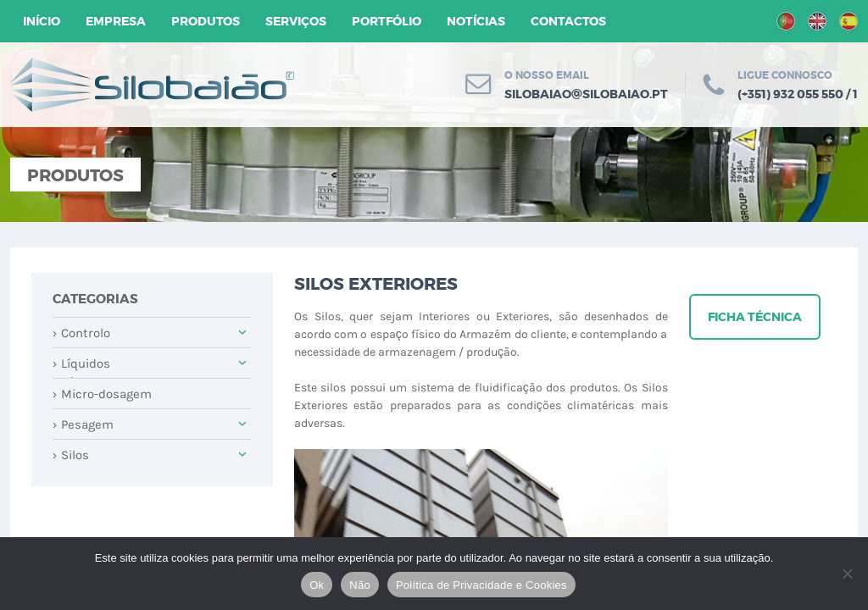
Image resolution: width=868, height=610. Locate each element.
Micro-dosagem (102, 394)
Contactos (568, 21)
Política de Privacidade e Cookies (481, 585)
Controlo (81, 333)
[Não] (847, 574)
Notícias (476, 21)
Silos (71, 455)
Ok (317, 585)
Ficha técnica (755, 317)
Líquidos (81, 363)
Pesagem (83, 424)
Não (360, 585)
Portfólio (387, 21)
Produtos (206, 21)
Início (42, 21)
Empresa (116, 21)
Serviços (296, 21)
